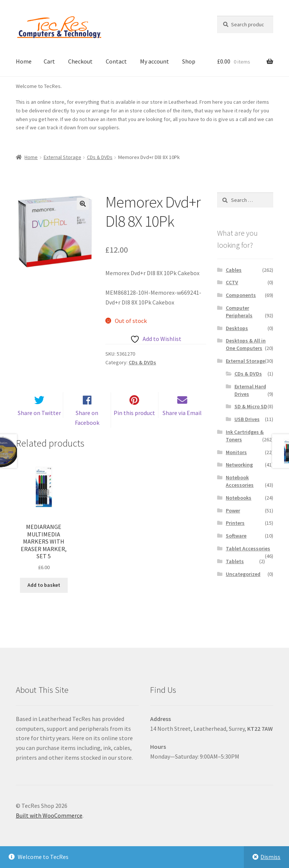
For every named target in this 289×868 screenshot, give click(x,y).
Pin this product (134, 422)
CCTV (232, 282)
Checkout (80, 61)
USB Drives (247, 419)
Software (236, 536)
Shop (189, 61)
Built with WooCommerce (49, 825)
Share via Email (182, 422)
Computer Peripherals (239, 312)
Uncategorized (243, 574)
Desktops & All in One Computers (246, 344)
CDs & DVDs (100, 157)
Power (233, 510)
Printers (235, 523)
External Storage (62, 157)
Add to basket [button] (44, 594)
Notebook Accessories (240, 481)
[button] (83, 204)
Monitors (236, 452)
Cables (234, 270)
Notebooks (239, 498)
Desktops (237, 328)
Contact (116, 61)
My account (154, 61)
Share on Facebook (87, 427)
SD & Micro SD (251, 406)
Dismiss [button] (270, 857)
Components (241, 295)
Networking (239, 465)
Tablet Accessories (248, 548)
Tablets (235, 561)
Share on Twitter (39, 422)
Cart (49, 61)
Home (24, 61)
